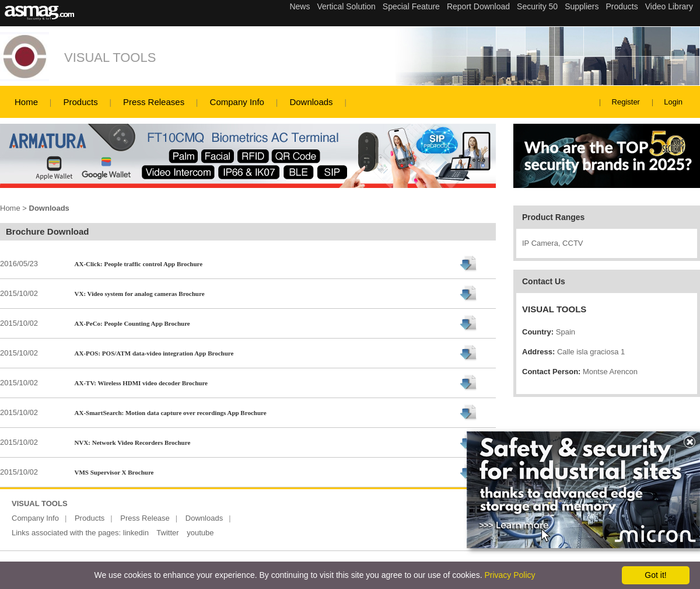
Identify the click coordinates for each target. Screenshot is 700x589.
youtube (200, 533)
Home (26, 102)
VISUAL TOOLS (110, 57)
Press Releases (154, 102)
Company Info (237, 102)
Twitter (167, 533)
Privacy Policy (510, 575)
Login (673, 102)
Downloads (311, 102)
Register (626, 102)
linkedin (136, 533)
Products (80, 102)
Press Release (145, 518)
